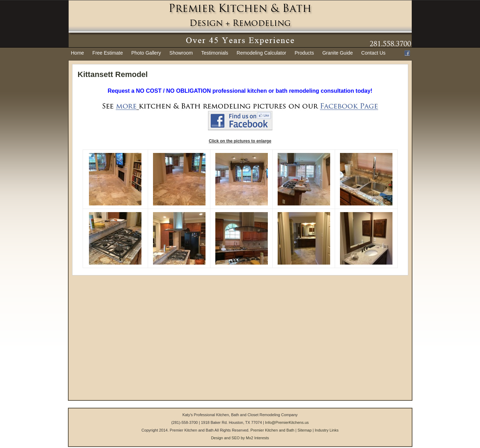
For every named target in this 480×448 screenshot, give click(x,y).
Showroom (181, 53)
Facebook (407, 53)
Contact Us (373, 53)
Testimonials (215, 53)
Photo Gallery (146, 53)
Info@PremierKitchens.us (287, 422)
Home (78, 53)
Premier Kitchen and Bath (272, 430)
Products (304, 53)
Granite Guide (338, 53)
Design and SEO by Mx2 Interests (240, 438)
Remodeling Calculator (262, 53)
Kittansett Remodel (113, 74)
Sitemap (305, 430)
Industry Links (327, 430)
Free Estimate (108, 53)
